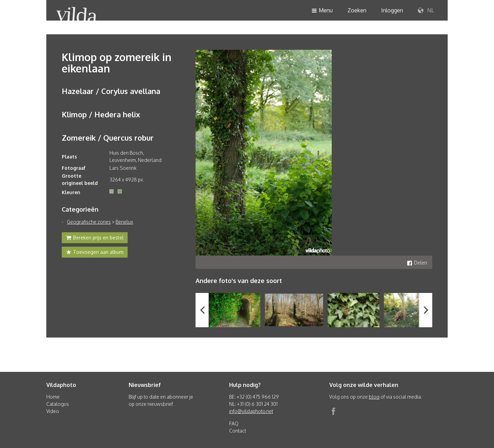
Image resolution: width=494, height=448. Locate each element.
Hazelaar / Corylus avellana (111, 91)
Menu (322, 11)
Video (53, 411)
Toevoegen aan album (95, 253)
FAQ (234, 423)
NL (426, 11)
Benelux (124, 222)
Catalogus (58, 404)
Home (53, 397)
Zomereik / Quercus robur (108, 138)
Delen (417, 263)
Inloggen (392, 10)
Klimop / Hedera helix (101, 114)
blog (374, 397)
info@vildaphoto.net (251, 411)
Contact (238, 431)
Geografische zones (89, 222)
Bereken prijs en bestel (95, 238)
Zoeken (357, 10)
